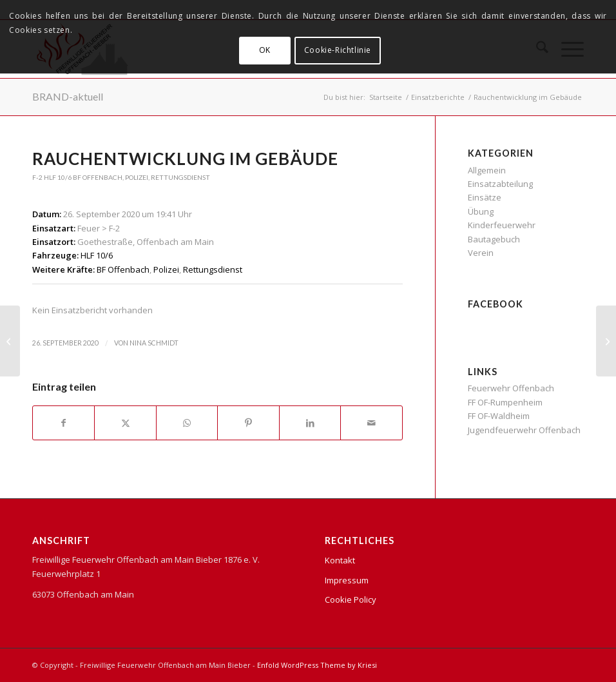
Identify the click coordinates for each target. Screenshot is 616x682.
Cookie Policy (351, 599)
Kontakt (340, 560)
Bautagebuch (494, 239)
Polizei (137, 177)
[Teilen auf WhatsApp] (187, 423)
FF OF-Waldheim (499, 416)
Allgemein (487, 170)
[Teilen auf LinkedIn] (310, 423)
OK (265, 50)
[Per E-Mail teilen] (371, 423)
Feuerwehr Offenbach (511, 388)
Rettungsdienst (180, 177)
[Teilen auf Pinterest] (248, 423)
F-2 (37, 177)
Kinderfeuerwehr (502, 225)
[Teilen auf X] (125, 423)
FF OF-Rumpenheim (505, 402)
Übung (481, 211)
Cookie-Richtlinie (338, 50)
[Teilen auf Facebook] (63, 423)
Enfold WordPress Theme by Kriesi (317, 665)
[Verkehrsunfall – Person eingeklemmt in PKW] (10, 341)
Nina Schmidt (154, 343)
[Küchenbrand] (606, 341)
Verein (481, 253)
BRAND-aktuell (68, 96)
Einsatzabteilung (500, 184)
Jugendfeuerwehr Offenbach (524, 430)
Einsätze (485, 197)
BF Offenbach (98, 177)
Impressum (347, 580)
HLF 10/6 (58, 177)
